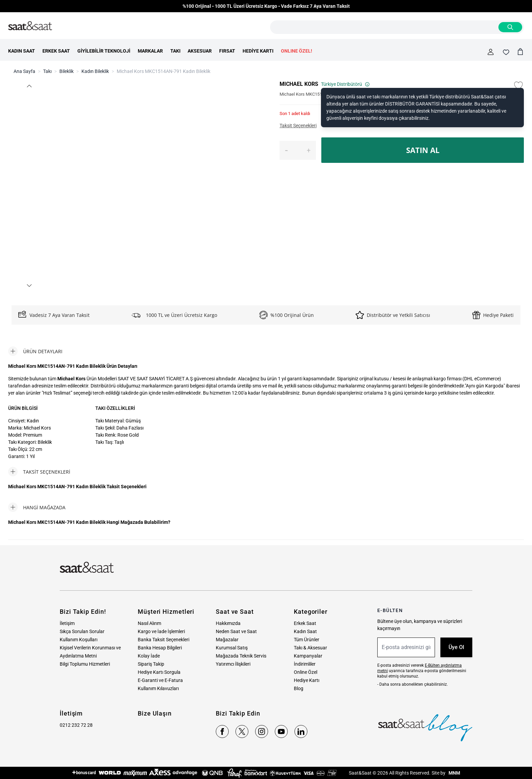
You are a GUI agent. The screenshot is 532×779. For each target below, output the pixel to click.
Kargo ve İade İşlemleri (161, 631)
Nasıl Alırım (149, 623)
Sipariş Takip (151, 664)
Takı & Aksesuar (310, 648)
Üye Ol (456, 647)
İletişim (67, 623)
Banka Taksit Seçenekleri (164, 640)
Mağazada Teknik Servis (241, 656)
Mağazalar (227, 640)
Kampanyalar (308, 656)
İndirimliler (305, 664)
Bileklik (66, 71)
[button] (29, 86)
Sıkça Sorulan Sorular (82, 631)
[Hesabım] (491, 52)
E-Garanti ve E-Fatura (160, 680)
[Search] (510, 27)
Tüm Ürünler (307, 640)
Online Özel (306, 672)
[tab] (35, 351)
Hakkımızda (228, 623)
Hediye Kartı (307, 680)
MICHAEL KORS (299, 84)
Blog (299, 688)
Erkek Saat (305, 623)
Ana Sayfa (24, 71)
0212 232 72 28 (76, 725)
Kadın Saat (305, 631)
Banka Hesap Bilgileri (160, 648)
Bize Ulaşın (155, 713)
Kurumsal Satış (232, 648)
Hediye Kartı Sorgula (159, 672)
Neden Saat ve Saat (236, 631)
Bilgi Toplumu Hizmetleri (85, 664)
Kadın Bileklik (95, 71)
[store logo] (30, 26)
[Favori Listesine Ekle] (518, 85)
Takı (47, 71)
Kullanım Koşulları (79, 640)
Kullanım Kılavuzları (158, 688)
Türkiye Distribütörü (345, 84)
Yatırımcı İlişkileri (233, 664)
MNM (454, 773)
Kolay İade (149, 656)
